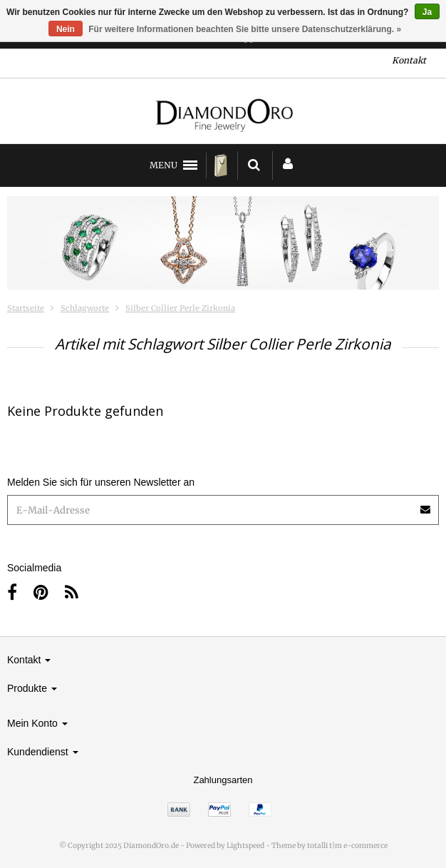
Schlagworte (85, 308)
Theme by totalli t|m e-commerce (330, 846)
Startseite (26, 308)
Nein (66, 29)
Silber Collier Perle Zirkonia (180, 308)
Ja (427, 12)
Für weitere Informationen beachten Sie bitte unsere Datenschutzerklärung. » (245, 29)
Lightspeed (245, 846)
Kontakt (409, 60)
